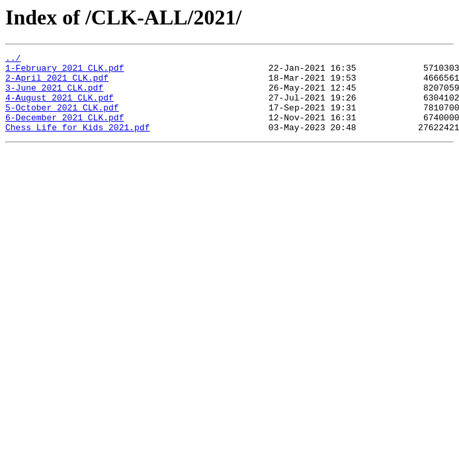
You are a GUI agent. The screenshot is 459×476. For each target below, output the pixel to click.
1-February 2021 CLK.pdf (64, 71)
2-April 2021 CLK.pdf (57, 83)
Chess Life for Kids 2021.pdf (77, 143)
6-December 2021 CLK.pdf (64, 131)
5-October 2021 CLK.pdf (62, 119)
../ (13, 59)
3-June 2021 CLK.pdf (54, 95)
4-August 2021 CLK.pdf (60, 107)
